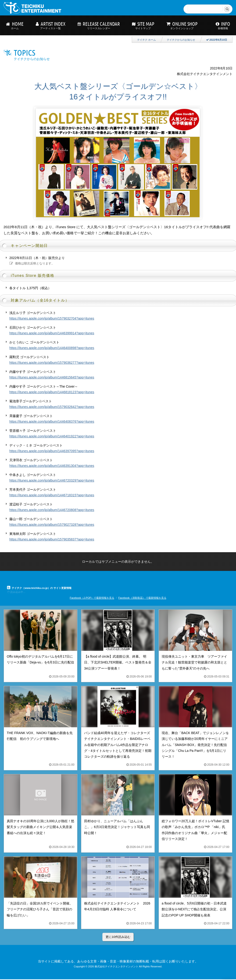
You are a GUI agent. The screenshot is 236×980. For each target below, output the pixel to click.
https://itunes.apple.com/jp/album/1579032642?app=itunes (52, 407)
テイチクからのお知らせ (181, 40)
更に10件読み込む (118, 937)
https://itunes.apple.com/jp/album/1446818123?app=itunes (52, 392)
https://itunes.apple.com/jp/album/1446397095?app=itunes (52, 451)
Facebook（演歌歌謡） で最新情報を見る (142, 598)
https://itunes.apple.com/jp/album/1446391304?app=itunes (52, 466)
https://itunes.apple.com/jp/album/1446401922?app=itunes (52, 436)
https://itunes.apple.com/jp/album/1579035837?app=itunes (52, 539)
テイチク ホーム (147, 40)
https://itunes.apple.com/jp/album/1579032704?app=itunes (52, 318)
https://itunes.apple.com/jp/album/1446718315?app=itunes (52, 495)
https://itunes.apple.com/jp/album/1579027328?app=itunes (52, 525)
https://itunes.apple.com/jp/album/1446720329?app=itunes (52, 480)
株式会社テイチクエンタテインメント (116, 966)
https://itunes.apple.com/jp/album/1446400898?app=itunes (52, 348)
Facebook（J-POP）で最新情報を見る (92, 598)
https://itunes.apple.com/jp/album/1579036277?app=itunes (52, 363)
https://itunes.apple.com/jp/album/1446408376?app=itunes (52, 422)
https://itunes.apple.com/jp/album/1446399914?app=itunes (52, 333)
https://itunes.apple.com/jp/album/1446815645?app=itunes (52, 377)
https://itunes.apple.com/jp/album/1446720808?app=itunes (52, 510)
